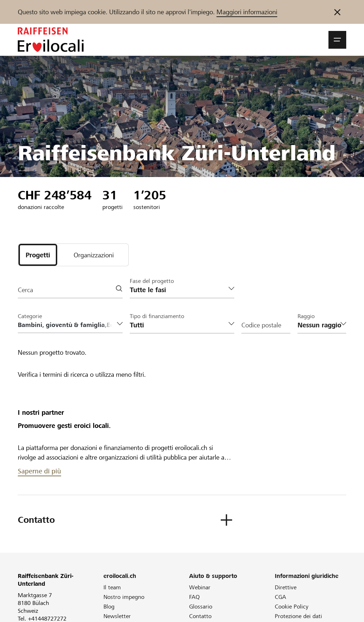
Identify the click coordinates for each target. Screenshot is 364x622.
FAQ (194, 597)
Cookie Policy (292, 607)
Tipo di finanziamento (157, 316)
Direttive (286, 587)
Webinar (200, 587)
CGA (280, 597)
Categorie (30, 316)
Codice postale (261, 325)
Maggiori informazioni (247, 12)
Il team (112, 587)
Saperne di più (39, 471)
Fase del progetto (152, 281)
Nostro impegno (124, 597)
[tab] (38, 255)
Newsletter (117, 616)
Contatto (200, 616)
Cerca (25, 290)
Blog (109, 607)
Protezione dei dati (298, 616)
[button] (337, 40)
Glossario (201, 607)
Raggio (306, 316)
